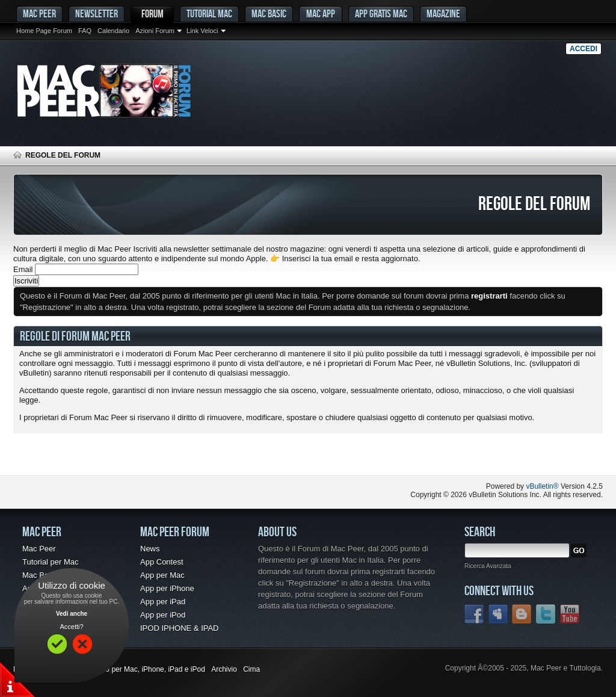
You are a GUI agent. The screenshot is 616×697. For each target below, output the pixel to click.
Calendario (113, 31)
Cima (251, 669)
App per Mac (162, 575)
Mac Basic (269, 14)
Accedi (584, 49)
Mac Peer (39, 549)
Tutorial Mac (209, 14)
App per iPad (163, 602)
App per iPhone (167, 588)
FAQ (85, 31)
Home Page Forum (44, 31)
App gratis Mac (381, 14)
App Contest (162, 562)
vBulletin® (542, 486)
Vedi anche (72, 614)
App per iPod (163, 615)
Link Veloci (202, 31)
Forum (152, 14)
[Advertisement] (154, 451)
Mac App (321, 14)
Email (23, 269)
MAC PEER (39, 14)
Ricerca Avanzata (488, 566)
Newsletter (97, 14)
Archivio (224, 669)
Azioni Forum (155, 31)
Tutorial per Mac (50, 562)
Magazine (443, 14)
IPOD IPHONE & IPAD (180, 628)
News (150, 549)
